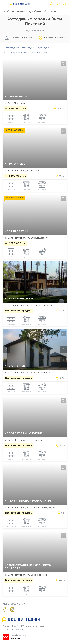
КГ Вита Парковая (19, 299)
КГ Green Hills (16, 96)
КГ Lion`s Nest (16, 366)
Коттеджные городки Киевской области (32, 12)
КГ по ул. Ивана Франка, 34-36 (28, 501)
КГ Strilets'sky (16, 231)
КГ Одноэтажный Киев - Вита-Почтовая (28, 567)
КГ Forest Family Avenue (24, 433)
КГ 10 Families (15, 164)
